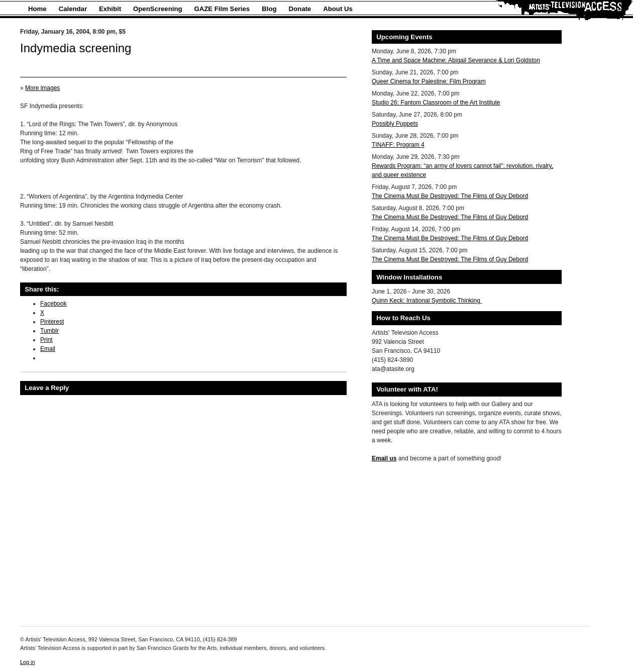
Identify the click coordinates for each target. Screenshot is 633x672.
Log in (27, 662)
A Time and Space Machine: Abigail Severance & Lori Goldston (456, 60)
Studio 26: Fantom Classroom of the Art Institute (436, 103)
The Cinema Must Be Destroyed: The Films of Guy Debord (450, 196)
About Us (338, 9)
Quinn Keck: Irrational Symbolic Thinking (427, 301)
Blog (269, 9)
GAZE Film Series (222, 9)
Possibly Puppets (395, 124)
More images (42, 88)
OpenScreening (157, 9)
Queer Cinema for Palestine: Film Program (429, 81)
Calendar (73, 9)
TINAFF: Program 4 (398, 145)
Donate (300, 9)
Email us (384, 458)
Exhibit (110, 9)
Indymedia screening (76, 48)
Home (37, 9)
